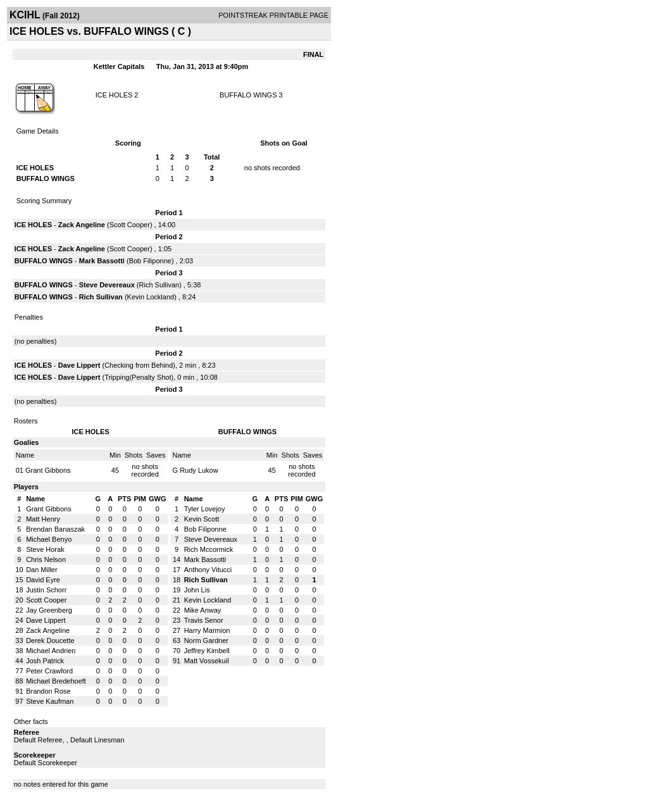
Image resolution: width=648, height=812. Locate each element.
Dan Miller (42, 570)
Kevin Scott (202, 519)
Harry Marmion (207, 630)
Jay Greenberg (49, 610)
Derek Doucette (50, 640)
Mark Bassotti (102, 261)
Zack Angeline (82, 225)
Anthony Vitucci (208, 570)
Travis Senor (204, 620)
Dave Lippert (79, 365)
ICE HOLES (114, 95)
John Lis (197, 590)
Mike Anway (203, 610)
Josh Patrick (45, 661)
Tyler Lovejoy (205, 509)
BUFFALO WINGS (248, 95)
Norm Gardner (206, 640)
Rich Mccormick (209, 549)
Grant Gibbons (48, 470)
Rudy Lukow (199, 470)
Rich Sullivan (159, 285)
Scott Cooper (130, 225)
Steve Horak (45, 549)
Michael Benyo (49, 539)
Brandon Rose (48, 691)
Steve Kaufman (50, 701)
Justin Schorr (46, 590)
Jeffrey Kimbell (207, 651)
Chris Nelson (46, 559)
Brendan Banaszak (55, 529)
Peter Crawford (49, 671)
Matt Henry (43, 519)
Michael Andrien (51, 651)
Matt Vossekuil (207, 661)
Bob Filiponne (150, 261)
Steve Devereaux (107, 285)
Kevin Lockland (151, 297)
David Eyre (43, 580)
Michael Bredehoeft (56, 681)
